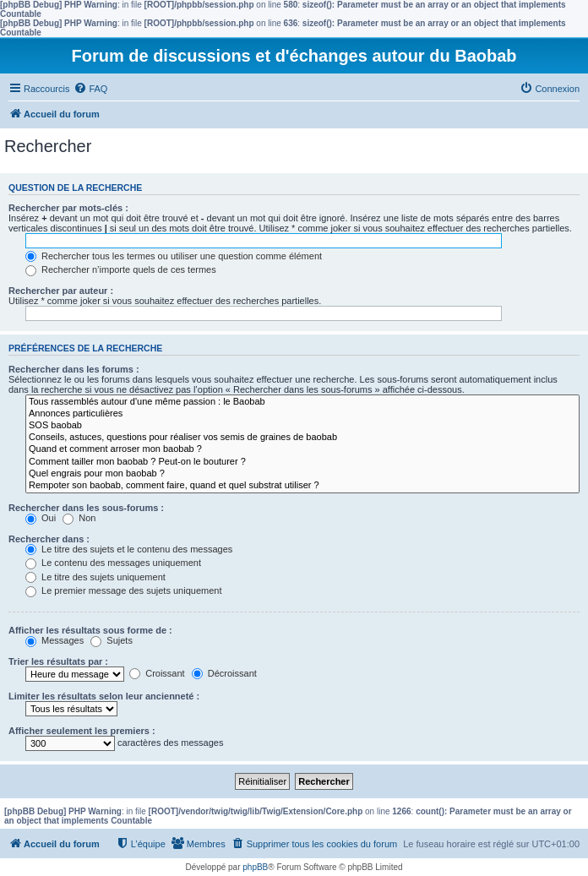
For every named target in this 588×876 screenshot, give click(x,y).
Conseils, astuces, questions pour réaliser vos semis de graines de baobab (302, 438)
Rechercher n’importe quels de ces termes (121, 269)
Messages (54, 640)
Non (79, 518)
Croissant (157, 673)
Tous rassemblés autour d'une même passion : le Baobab (302, 402)
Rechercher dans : (49, 539)
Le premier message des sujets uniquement (123, 590)
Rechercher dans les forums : (74, 369)
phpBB (255, 867)
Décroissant (224, 673)
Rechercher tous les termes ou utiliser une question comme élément (174, 256)
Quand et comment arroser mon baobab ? (302, 449)
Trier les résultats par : (58, 661)
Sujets (112, 640)
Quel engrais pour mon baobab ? (302, 474)
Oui (41, 518)
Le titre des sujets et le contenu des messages (129, 549)
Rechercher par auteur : (61, 291)
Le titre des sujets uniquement (95, 577)
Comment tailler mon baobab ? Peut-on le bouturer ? (302, 462)
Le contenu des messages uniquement (113, 563)
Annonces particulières (302, 414)
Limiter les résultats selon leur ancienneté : (104, 696)
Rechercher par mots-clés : (68, 208)
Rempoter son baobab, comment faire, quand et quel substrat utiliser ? (302, 486)
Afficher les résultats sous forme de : (90, 630)
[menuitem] (90, 89)
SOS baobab (302, 426)
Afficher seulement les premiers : (82, 731)
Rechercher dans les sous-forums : (86, 508)
